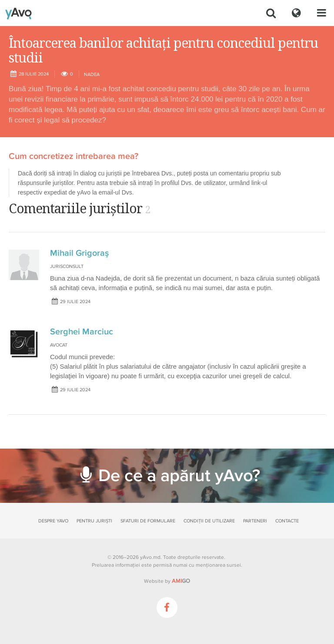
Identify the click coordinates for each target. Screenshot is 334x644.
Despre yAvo (53, 521)
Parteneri (255, 521)
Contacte (287, 521)
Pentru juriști (94, 521)
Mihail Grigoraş (79, 253)
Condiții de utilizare (209, 521)
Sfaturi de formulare (148, 521)
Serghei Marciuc (82, 332)
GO (181, 581)
